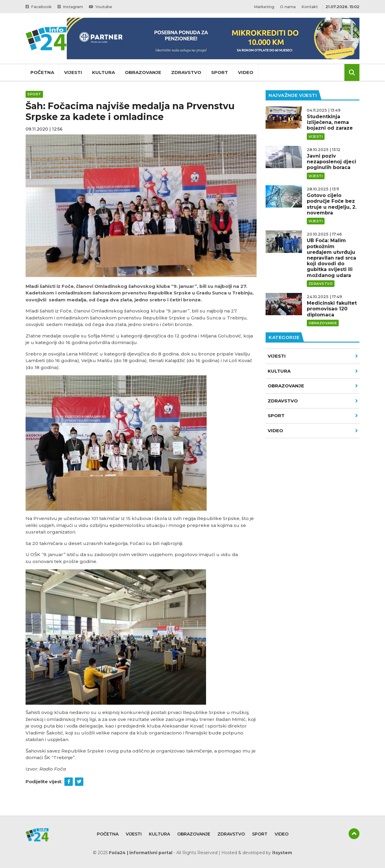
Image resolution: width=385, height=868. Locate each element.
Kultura (103, 72)
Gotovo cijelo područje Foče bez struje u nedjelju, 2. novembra (332, 204)
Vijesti (73, 72)
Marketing (264, 7)
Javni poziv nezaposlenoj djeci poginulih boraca (331, 162)
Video (246, 72)
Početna (42, 72)
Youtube (101, 7)
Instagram (71, 7)
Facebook (39, 7)
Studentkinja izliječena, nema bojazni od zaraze (330, 122)
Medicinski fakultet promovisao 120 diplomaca (332, 309)
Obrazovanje (143, 72)
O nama (288, 7)
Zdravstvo (186, 72)
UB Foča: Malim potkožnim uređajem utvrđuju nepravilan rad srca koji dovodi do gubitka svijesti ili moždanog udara (331, 258)
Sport (220, 72)
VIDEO (313, 431)
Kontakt (310, 7)
